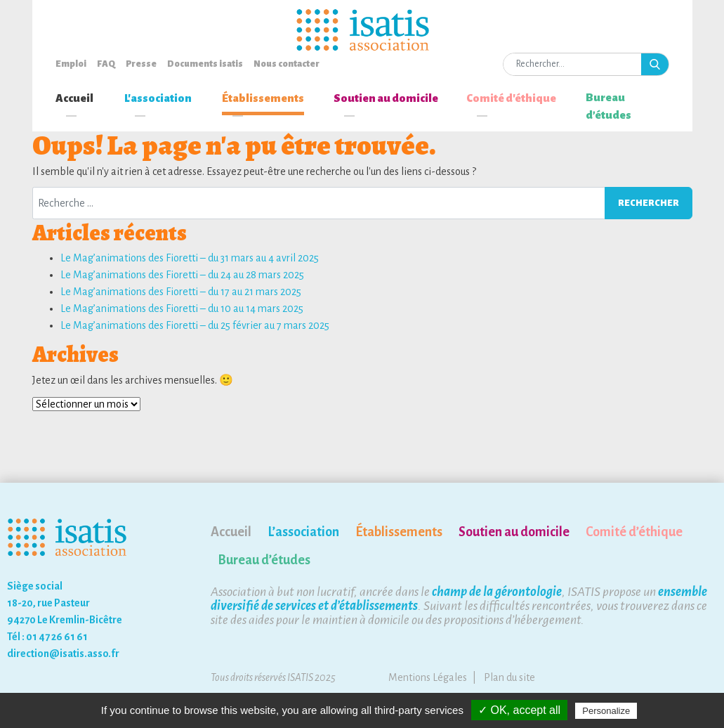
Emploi (71, 64)
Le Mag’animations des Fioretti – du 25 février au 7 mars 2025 (195, 325)
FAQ (106, 64)
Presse (141, 64)
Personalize (606, 711)
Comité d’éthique (634, 532)
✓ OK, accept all (519, 710)
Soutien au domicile (386, 98)
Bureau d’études (608, 106)
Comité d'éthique (511, 98)
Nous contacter (287, 64)
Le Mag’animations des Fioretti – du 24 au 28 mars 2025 (182, 275)
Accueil (74, 98)
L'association (158, 98)
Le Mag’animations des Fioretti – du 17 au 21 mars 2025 (181, 292)
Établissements (263, 98)
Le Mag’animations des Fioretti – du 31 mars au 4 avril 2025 (190, 258)
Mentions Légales (428, 677)
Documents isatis (205, 64)
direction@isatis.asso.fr (63, 654)
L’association (303, 532)
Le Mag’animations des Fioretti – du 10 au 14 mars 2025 (182, 308)
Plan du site (509, 677)
